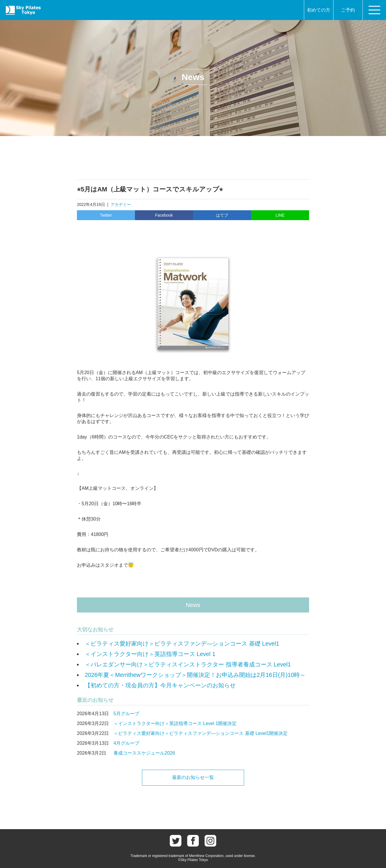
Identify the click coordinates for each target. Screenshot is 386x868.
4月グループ (126, 743)
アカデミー (121, 204)
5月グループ (126, 714)
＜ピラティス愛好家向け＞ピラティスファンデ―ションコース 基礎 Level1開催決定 (201, 733)
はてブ (222, 215)
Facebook (164, 215)
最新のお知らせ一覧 (193, 777)
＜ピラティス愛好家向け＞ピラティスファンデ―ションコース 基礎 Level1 (182, 644)
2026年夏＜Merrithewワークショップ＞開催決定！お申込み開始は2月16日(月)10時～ (195, 675)
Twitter (106, 215)
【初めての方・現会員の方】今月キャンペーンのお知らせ (160, 685)
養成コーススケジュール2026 (144, 753)
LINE (280, 215)
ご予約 (348, 10)
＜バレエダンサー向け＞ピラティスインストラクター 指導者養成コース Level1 (188, 664)
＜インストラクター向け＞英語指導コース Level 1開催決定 (175, 723)
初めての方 (319, 10)
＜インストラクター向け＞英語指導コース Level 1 (150, 654)
